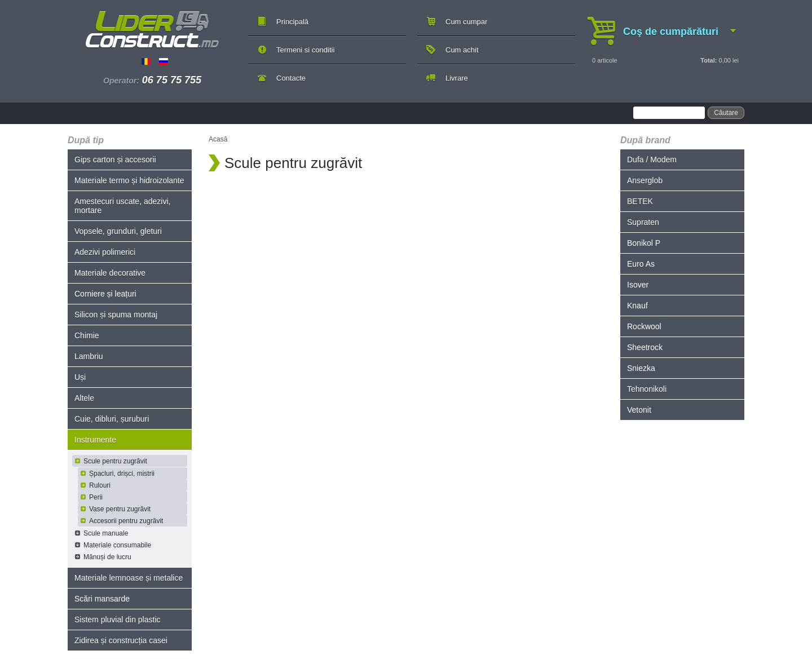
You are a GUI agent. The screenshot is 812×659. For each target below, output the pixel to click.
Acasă (218, 139)
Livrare (457, 78)
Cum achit (462, 50)
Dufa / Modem (652, 160)
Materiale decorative (110, 273)
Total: (709, 60)
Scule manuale (106, 533)
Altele (84, 398)
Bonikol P (644, 243)
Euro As (641, 264)
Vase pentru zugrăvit (120, 509)
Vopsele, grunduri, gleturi (118, 231)
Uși (80, 377)
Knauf (637, 306)
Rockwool (644, 326)
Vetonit (639, 410)
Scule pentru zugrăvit (115, 461)
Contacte (291, 78)
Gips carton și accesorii (115, 160)
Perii (96, 497)
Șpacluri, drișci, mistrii (122, 474)
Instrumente (95, 440)
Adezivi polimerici (105, 252)
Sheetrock (645, 347)
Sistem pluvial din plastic (118, 620)
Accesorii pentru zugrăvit (126, 521)
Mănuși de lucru (107, 557)
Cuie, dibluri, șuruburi (112, 419)
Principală (292, 22)
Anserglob (645, 180)
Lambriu (89, 356)
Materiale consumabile (117, 545)
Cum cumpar (466, 22)
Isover (638, 285)
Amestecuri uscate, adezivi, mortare (122, 206)
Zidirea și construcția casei (121, 640)
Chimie (87, 335)
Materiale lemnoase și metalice (129, 578)
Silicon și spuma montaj (116, 315)
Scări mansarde (102, 599)
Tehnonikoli (647, 389)
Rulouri (100, 485)
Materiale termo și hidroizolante (129, 180)
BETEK (640, 201)
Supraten (643, 222)
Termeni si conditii (305, 50)
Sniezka (641, 368)
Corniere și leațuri (105, 294)
